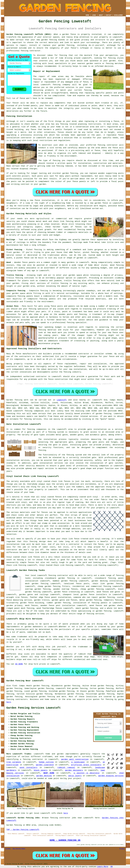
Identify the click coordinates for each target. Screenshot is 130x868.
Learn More (103, 867)
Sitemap (8, 849)
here (9, 702)
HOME (87, 15)
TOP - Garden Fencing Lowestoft (23, 830)
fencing (57, 85)
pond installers (29, 768)
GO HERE (19, 664)
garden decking (44, 776)
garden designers (74, 770)
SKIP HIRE (49, 773)
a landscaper (78, 762)
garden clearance (45, 765)
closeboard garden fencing (60, 578)
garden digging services (111, 776)
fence (48, 106)
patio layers (75, 776)
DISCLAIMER (118, 15)
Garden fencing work (17, 400)
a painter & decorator (87, 773)
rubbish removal (66, 768)
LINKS (94, 15)
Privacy (122, 849)
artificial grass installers (86, 765)
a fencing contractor (32, 759)
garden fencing (49, 40)
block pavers (41, 770)
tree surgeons (14, 762)
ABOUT (101, 15)
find (14, 686)
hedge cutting (46, 762)
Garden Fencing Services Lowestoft (34, 708)
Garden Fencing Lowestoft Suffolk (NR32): (29, 34)
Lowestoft (62, 400)
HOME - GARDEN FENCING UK (65, 840)
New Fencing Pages (19, 849)
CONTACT (109, 15)
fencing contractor (30, 51)
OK (112, 867)
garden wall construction (75, 759)
